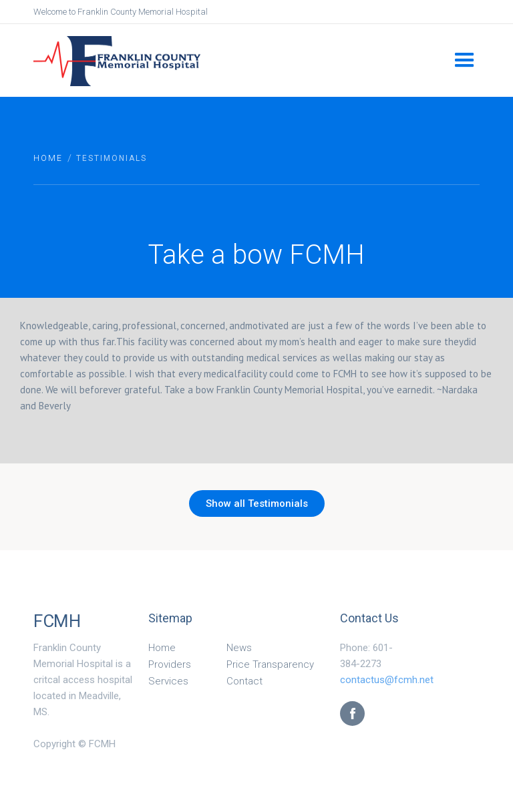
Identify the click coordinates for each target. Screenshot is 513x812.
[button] (465, 60)
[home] (238, 60)
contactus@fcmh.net (387, 680)
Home (48, 158)
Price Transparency (270, 664)
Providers (170, 664)
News (239, 648)
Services (168, 681)
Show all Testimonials (257, 503)
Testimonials (112, 158)
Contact (244, 681)
